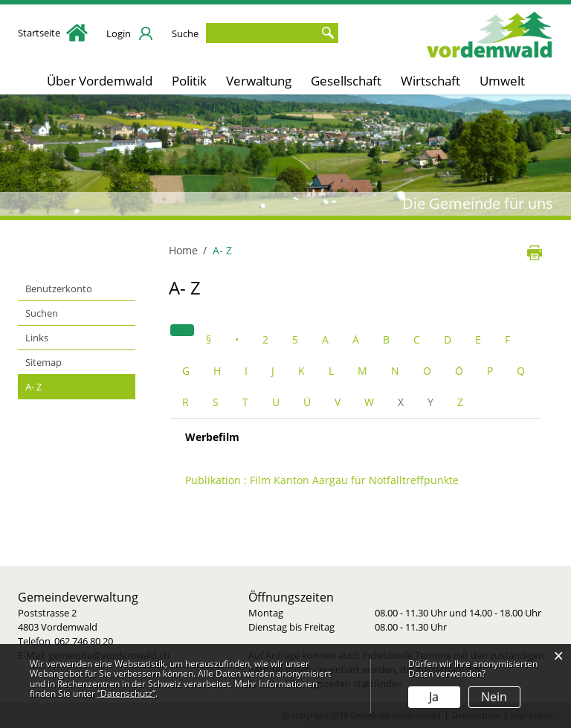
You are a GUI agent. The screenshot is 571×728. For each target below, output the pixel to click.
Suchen (42, 313)
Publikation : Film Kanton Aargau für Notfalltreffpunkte (322, 480)
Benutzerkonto (59, 289)
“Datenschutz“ (126, 693)
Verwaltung (259, 81)
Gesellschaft (346, 81)
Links (37, 338)
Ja (434, 697)
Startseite (53, 33)
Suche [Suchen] (327, 33)
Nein (494, 697)
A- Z (62, 386)
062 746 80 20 (84, 641)
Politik (189, 81)
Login (119, 33)
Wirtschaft (430, 81)
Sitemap (43, 362)
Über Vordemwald (100, 81)
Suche (185, 33)
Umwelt (502, 81)
